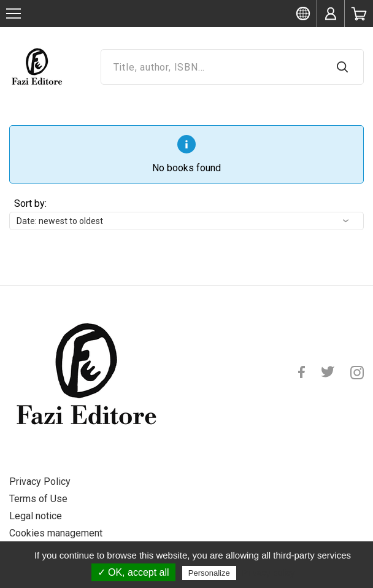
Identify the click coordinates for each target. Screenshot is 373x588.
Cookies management (56, 533)
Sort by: (30, 203)
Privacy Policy (40, 482)
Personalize (209, 573)
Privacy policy (269, 573)
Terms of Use (38, 499)
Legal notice (36, 516)
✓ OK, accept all (133, 572)
